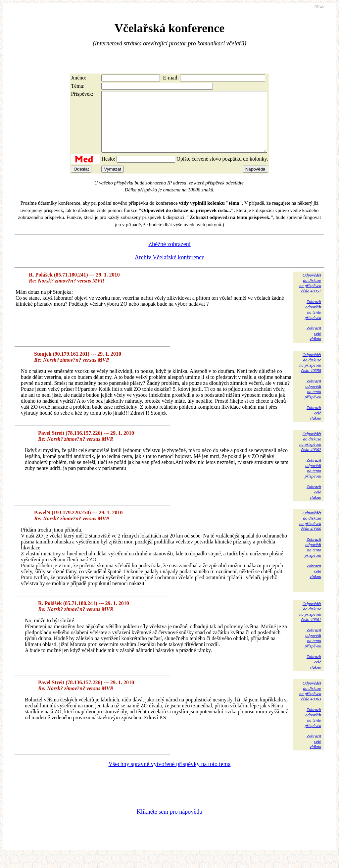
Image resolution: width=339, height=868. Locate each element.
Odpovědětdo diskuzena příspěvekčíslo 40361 (310, 623)
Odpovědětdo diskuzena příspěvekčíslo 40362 (310, 454)
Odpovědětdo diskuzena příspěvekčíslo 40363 (310, 703)
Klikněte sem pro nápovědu (169, 824)
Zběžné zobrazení (169, 256)
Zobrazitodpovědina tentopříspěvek (313, 321)
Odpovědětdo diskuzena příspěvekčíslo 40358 (310, 374)
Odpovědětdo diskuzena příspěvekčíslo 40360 (310, 533)
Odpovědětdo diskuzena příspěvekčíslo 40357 (310, 295)
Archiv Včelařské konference (170, 269)
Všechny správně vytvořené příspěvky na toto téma (170, 776)
